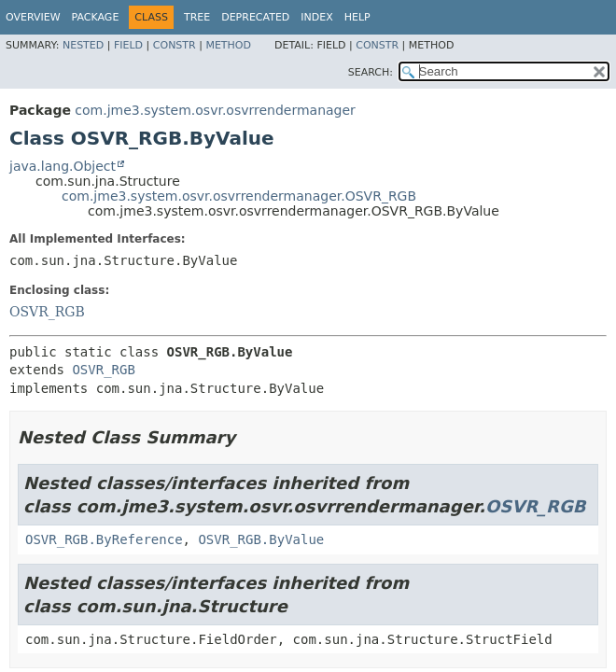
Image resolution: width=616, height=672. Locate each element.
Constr (175, 45)
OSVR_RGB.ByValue (261, 539)
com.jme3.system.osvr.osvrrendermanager (215, 110)
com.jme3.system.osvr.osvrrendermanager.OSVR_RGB (239, 196)
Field (128, 45)
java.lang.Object (63, 166)
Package (96, 17)
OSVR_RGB (47, 312)
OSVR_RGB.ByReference (104, 539)
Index (316, 17)
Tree (197, 17)
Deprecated (255, 17)
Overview (33, 17)
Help (357, 17)
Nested (83, 45)
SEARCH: (371, 72)
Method (228, 45)
